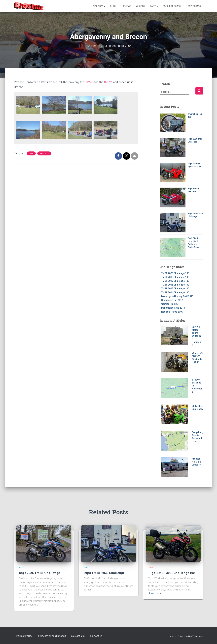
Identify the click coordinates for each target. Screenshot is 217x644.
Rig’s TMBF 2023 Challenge (104, 573)
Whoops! (141, 6)
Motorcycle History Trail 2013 (177, 296)
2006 (31, 153)
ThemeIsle (198, 637)
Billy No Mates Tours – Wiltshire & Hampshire (197, 336)
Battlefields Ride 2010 (173, 308)
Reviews (127, 6)
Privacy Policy (24, 636)
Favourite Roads (173, 6)
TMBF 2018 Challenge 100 (175, 277)
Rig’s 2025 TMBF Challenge (39, 573)
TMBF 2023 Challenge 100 (175, 273)
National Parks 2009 (172, 312)
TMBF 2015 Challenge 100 (175, 289)
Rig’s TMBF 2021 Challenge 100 (171, 573)
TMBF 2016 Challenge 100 (175, 285)
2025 (21, 567)
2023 (86, 567)
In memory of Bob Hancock (52, 636)
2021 (151, 567)
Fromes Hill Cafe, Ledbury (197, 462)
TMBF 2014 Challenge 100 (175, 293)
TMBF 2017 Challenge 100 (175, 281)
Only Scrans (194, 6)
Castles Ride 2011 (171, 304)
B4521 (108, 82)
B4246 (89, 82)
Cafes (154, 6)
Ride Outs (99, 6)
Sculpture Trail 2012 (172, 300)
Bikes (114, 6)
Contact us (96, 636)
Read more (155, 593)
